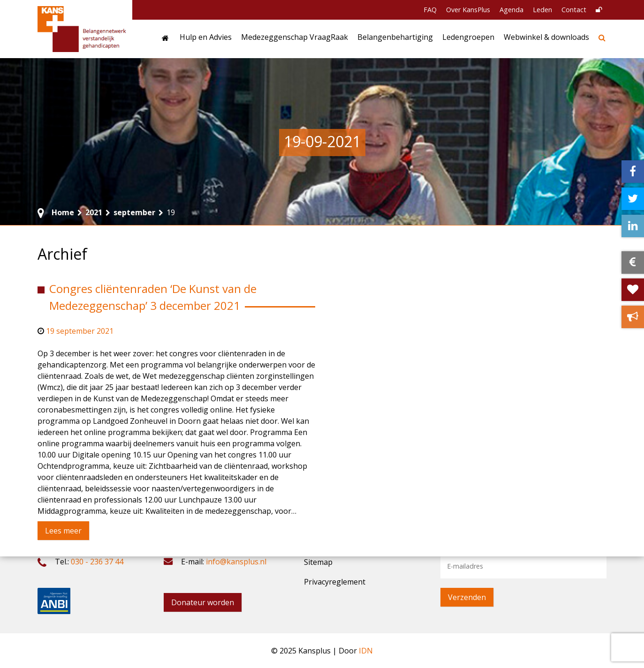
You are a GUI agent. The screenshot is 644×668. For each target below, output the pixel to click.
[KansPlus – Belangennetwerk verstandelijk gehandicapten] (83, 29)
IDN (366, 651)
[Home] (166, 39)
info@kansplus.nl (236, 562)
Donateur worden (203, 602)
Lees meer (63, 531)
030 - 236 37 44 (97, 562)
